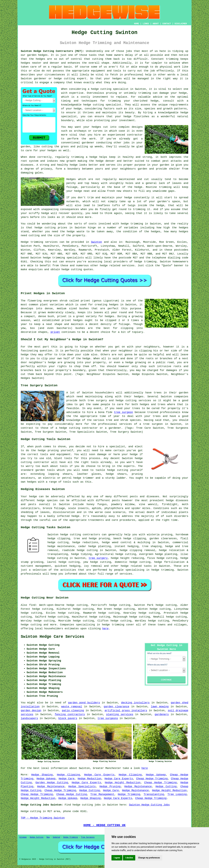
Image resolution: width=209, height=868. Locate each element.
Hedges (71, 179)
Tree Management (102, 794)
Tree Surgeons (88, 837)
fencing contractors (70, 714)
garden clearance (117, 707)
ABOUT (156, 24)
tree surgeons (108, 718)
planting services (120, 714)
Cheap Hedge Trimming (152, 779)
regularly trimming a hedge (76, 157)
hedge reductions (85, 542)
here (105, 629)
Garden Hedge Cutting (52, 783)
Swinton (97, 242)
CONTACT (167, 24)
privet (55, 332)
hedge (87, 105)
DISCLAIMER (181, 24)
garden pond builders (84, 703)
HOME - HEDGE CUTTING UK (105, 825)
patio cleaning (73, 711)
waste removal (72, 707)
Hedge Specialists (82, 787)
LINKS (146, 24)
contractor (135, 135)
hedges (96, 127)
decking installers (135, 703)
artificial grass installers (126, 711)
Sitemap (23, 837)
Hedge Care (67, 779)
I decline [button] (129, 858)
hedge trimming (132, 224)
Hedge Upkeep (156, 775)
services (128, 266)
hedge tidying (81, 554)
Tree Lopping (177, 794)
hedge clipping (135, 539)
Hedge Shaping (42, 775)
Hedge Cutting (166, 787)
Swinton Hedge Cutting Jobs (149, 805)
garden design (31, 711)
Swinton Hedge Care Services (52, 637)
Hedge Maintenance (51, 787)
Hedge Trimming (129, 794)
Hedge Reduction (89, 779)
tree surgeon (124, 412)
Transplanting (154, 794)
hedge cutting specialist (110, 89)
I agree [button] (117, 858)
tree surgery (98, 558)
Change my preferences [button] (149, 858)
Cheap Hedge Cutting (72, 794)
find (32, 605)
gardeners (162, 714)
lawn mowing (160, 707)
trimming (165, 187)
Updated (56, 837)
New (48, 837)
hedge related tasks (136, 566)
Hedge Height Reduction (123, 783)
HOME (137, 24)
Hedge (25, 242)
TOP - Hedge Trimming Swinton (43, 818)
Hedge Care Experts (99, 775)
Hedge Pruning (110, 787)
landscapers (29, 718)
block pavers (68, 718)
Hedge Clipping (68, 775)
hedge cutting (45, 228)
